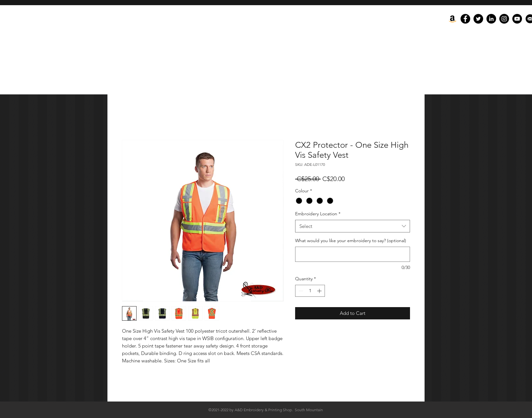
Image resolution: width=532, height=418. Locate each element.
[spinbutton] (310, 291)
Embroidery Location (318, 214)
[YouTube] (517, 19)
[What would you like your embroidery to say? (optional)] (353, 254)
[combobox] (353, 226)
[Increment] (320, 291)
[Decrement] (300, 291)
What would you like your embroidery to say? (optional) (351, 241)
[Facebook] (465, 19)
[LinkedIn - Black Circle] (491, 19)
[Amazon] (452, 19)
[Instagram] (504, 19)
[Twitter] (478, 19)
